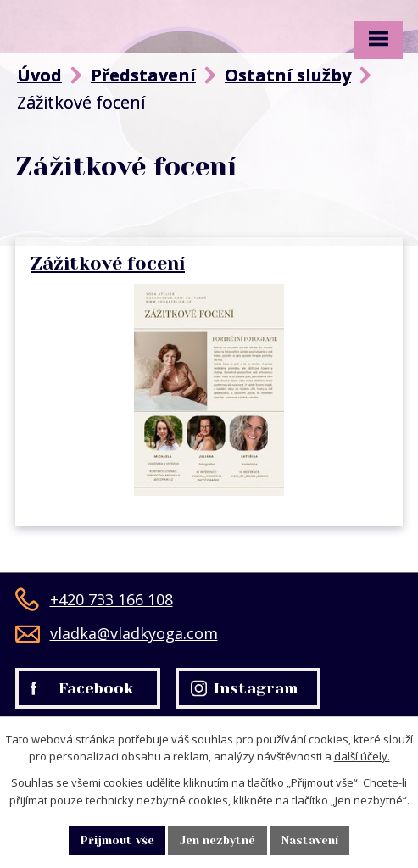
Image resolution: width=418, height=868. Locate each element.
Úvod (39, 75)
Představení (143, 75)
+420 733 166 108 (94, 600)
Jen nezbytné (217, 840)
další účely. (362, 756)
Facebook (82, 688)
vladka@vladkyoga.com (117, 633)
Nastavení (310, 840)
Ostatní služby (288, 75)
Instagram (245, 688)
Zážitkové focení (108, 263)
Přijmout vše (117, 840)
